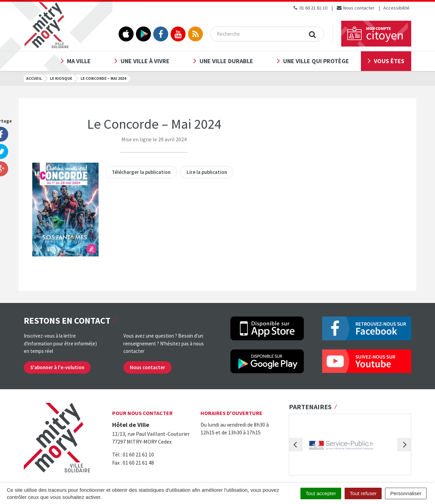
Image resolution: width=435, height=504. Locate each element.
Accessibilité (396, 8)
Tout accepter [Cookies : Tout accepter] (321, 493)
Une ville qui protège (316, 61)
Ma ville (79, 61)
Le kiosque (61, 78)
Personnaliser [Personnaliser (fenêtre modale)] (406, 493)
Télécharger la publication (141, 172)
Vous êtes (389, 61)
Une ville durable (226, 61)
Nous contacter (355, 8)
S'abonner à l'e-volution (57, 367)
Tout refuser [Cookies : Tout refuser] (363, 493)
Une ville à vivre (145, 61)
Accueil (34, 78)
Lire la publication (207, 172)
